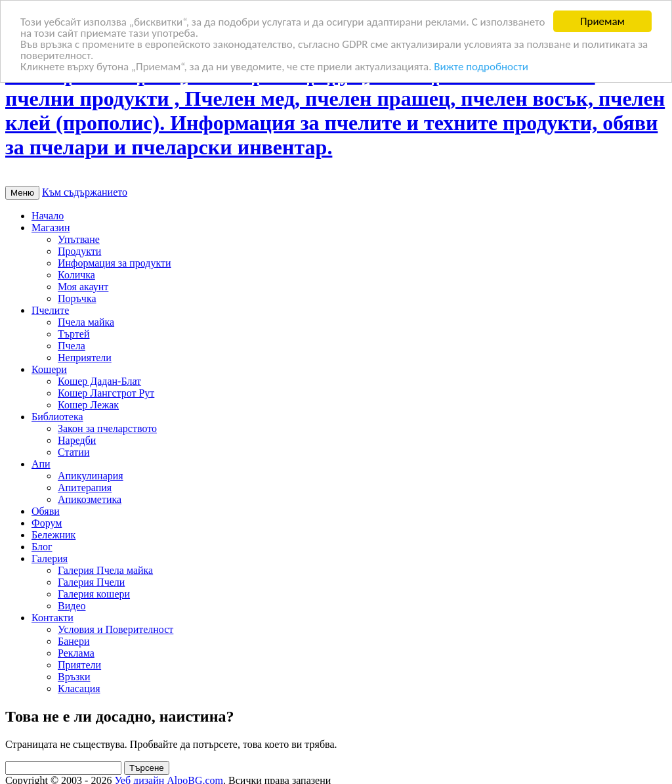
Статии (73, 452)
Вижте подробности (481, 66)
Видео (72, 606)
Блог (42, 547)
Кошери (49, 369)
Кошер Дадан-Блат (99, 381)
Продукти (79, 251)
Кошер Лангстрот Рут (106, 393)
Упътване (79, 239)
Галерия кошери (94, 594)
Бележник (53, 535)
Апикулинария (91, 476)
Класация (79, 688)
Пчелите (50, 310)
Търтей (74, 334)
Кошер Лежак (88, 405)
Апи (41, 464)
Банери (74, 641)
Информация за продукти (115, 263)
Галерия (50, 558)
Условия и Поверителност (115, 629)
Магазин (51, 228)
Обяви (46, 511)
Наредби (77, 440)
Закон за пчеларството (107, 428)
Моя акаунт (83, 287)
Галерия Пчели (91, 582)
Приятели (79, 665)
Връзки (74, 677)
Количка (76, 275)
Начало (48, 216)
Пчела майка (86, 322)
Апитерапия (85, 488)
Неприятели (85, 358)
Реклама (76, 653)
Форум (47, 523)
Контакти (52, 618)
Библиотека (57, 417)
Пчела (72, 346)
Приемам (602, 21)
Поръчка (77, 298)
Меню (22, 193)
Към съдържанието (85, 192)
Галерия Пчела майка (105, 570)
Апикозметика (90, 499)
